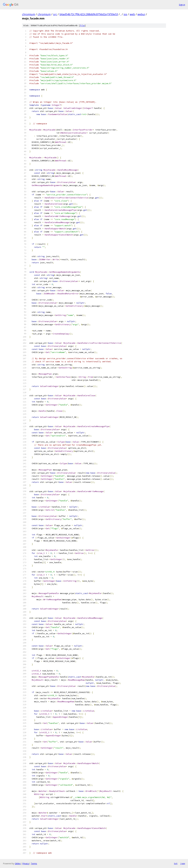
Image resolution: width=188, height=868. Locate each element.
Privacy (26, 864)
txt (176, 863)
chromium (29, 14)
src (55, 14)
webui (141, 14)
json (183, 863)
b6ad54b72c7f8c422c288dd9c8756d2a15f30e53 (89, 14)
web (132, 14)
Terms (34, 864)
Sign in (182, 5)
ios (125, 14)
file (82, 26)
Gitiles (18, 864)
